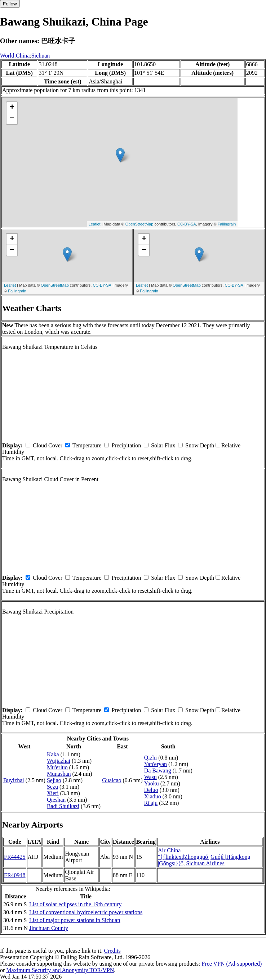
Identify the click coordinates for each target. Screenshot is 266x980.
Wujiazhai (59, 761)
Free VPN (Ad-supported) (232, 964)
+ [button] (12, 108)
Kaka (53, 754)
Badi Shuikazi (63, 806)
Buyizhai (14, 780)
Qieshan (56, 800)
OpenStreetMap (139, 224)
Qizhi (151, 758)
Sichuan (41, 56)
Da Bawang (158, 771)
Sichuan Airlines (205, 863)
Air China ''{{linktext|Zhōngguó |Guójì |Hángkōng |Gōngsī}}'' (204, 857)
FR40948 (15, 875)
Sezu (52, 787)
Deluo (151, 790)
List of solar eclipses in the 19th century (75, 904)
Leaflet (95, 224)
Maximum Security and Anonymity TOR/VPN (60, 970)
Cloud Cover (48, 445)
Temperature (87, 445)
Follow (10, 4)
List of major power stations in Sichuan (75, 920)
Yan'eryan (156, 764)
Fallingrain (227, 224)
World (7, 56)
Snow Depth (200, 445)
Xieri (53, 793)
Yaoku (152, 783)
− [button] (12, 119)
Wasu (150, 777)
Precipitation (126, 445)
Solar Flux (163, 445)
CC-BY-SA (187, 224)
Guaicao (112, 780)
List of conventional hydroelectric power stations (86, 912)
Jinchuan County (49, 928)
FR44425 (15, 857)
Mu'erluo (57, 767)
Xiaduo (153, 796)
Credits (112, 951)
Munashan (59, 774)
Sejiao (54, 780)
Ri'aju (151, 803)
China (23, 56)
